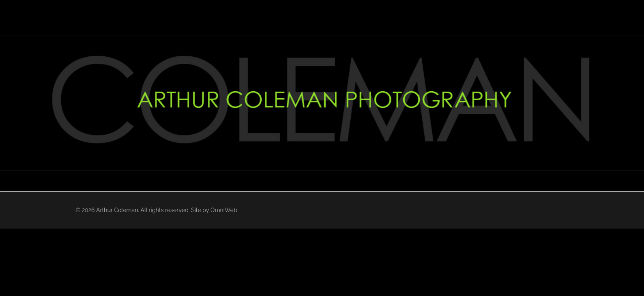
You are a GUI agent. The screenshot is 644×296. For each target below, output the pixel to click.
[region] (322, 103)
